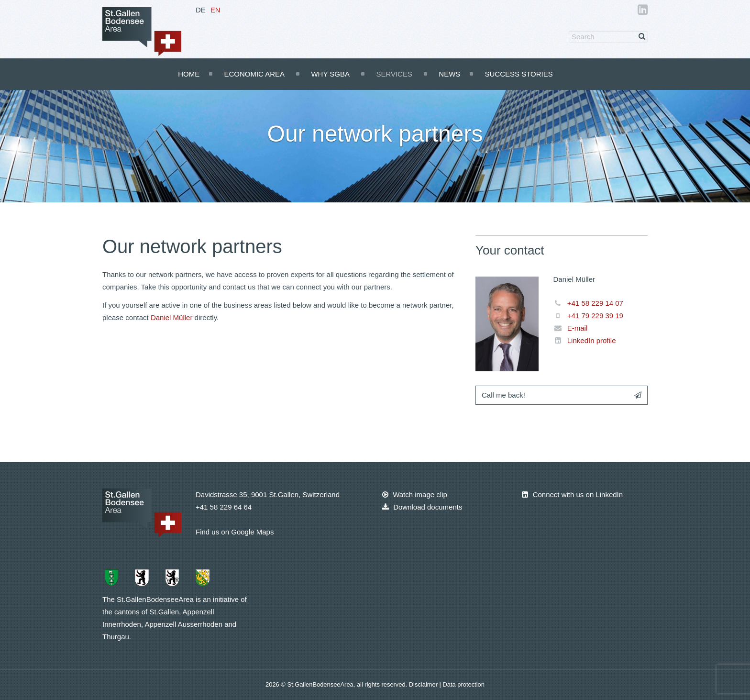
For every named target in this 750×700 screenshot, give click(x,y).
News (449, 74)
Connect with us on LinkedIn (572, 494)
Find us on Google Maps (235, 532)
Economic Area (254, 74)
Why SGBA (330, 74)
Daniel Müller (172, 317)
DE (201, 10)
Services (394, 74)
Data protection (463, 684)
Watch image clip (415, 494)
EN (215, 10)
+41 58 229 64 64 (224, 507)
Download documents (422, 507)
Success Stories (518, 74)
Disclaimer (424, 684)
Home (189, 74)
